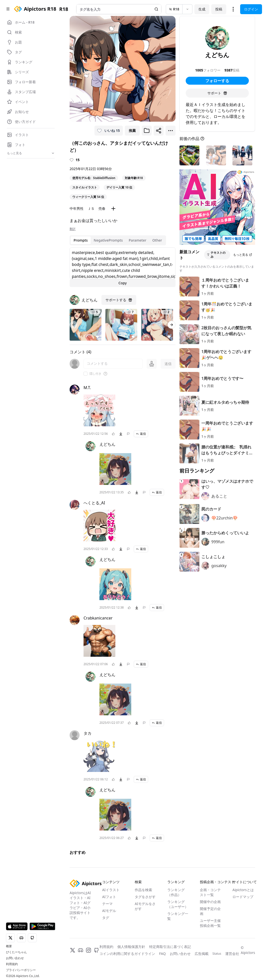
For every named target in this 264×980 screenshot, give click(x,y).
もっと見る (243, 255)
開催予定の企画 (210, 911)
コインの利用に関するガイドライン (127, 954)
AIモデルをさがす (145, 906)
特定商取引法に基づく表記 (170, 947)
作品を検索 (143, 890)
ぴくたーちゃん (16, 952)
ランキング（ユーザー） (178, 904)
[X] (73, 950)
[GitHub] (96, 950)
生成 (202, 9)
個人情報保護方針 (131, 947)
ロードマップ (243, 897)
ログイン (251, 9)
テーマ (107, 904)
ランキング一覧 (178, 916)
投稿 (219, 9)
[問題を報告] (128, 434)
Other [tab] (157, 240)
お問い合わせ (15, 958)
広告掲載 (202, 954)
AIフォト (109, 897)
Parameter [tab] (138, 240)
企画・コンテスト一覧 (210, 892)
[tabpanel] (123, 267)
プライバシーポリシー (21, 970)
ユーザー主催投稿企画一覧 (210, 923)
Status (217, 954)
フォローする (217, 81)
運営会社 (232, 954)
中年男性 (77, 208)
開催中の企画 (210, 902)
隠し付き (95, 374)
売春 (102, 208)
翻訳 (73, 229)
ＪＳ (91, 208)
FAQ (162, 954)
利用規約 (12, 964)
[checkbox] (86, 374)
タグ (106, 918)
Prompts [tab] (81, 240)
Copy (122, 283)
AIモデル (109, 911)
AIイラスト (111, 890)
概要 (9, 946)
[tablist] (118, 240)
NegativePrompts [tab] (108, 240)
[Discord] (81, 950)
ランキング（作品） (176, 892)
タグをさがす (145, 897)
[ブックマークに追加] (147, 131)
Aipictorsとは (243, 890)
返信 (141, 434)
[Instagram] (88, 950)
